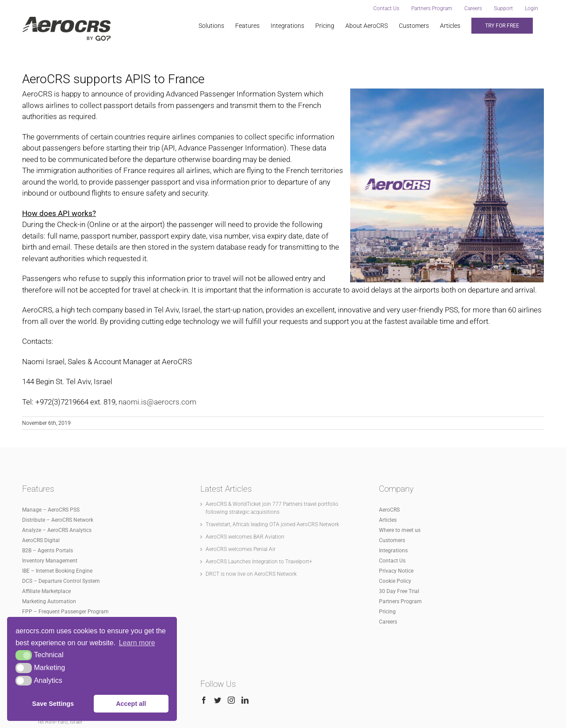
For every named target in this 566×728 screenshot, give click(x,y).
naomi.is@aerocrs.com (157, 402)
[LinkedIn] (245, 597)
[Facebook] (204, 597)
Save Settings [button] (53, 704)
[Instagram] (231, 597)
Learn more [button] (137, 643)
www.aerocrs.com (331, 717)
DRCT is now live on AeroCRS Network (251, 470)
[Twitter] (218, 597)
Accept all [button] (131, 704)
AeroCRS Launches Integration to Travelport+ (259, 458)
